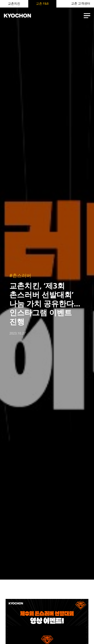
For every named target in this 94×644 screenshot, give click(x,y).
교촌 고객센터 (81, 3)
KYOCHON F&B (17, 16)
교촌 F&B (42, 3)
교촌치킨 (14, 3)
